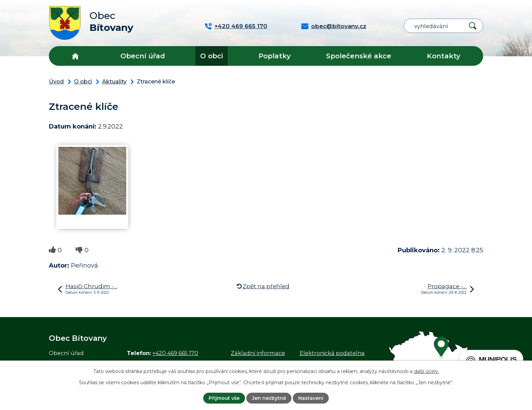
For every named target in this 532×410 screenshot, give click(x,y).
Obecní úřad (143, 56)
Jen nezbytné (269, 398)
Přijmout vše (224, 398)
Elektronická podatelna (332, 353)
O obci (212, 56)
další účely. (426, 371)
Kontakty (444, 56)
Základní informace (258, 353)
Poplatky (275, 56)
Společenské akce (359, 56)
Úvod (75, 56)
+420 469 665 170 (175, 353)
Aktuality (114, 81)
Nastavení (311, 398)
